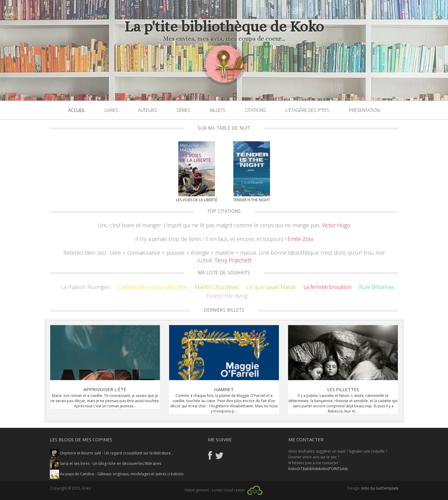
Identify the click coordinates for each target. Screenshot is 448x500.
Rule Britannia (376, 287)
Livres (111, 110)
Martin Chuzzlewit (217, 287)
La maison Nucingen (86, 287)
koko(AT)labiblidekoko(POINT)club (318, 469)
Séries (183, 110)
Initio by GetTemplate (380, 488)
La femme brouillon (327, 287)
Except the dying (227, 296)
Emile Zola (300, 239)
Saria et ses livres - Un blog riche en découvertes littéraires (106, 463)
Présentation (364, 110)
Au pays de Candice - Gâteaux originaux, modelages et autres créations (117, 474)
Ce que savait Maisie (271, 287)
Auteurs (147, 110)
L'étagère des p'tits (307, 110)
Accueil (77, 110)
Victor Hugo (336, 225)
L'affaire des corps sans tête (153, 287)
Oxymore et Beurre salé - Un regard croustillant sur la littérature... (112, 453)
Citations (255, 110)
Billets (218, 110)
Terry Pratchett (233, 260)
